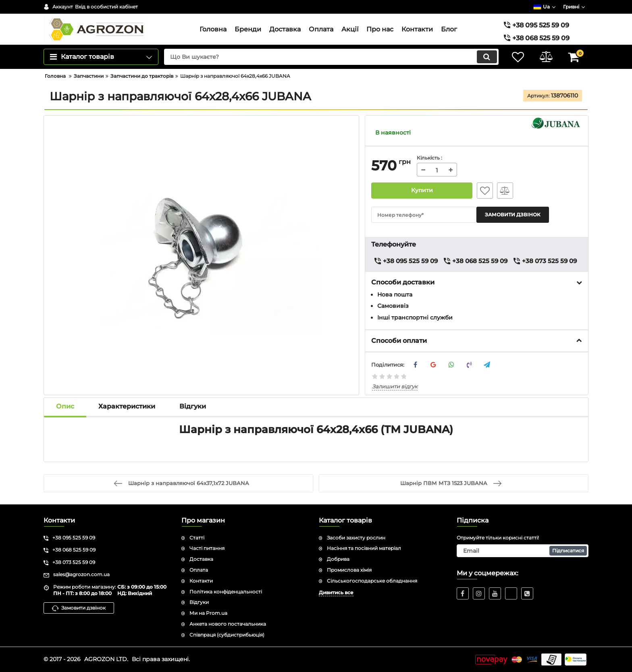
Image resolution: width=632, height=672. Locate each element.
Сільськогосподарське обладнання (372, 581)
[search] (331, 57)
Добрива (338, 559)
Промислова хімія (349, 570)
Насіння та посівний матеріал (364, 548)
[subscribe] (523, 551)
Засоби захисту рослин (356, 538)
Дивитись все (336, 592)
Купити (422, 191)
